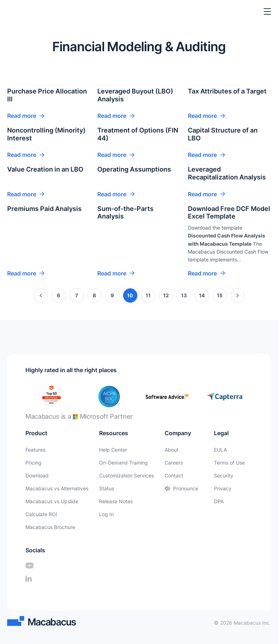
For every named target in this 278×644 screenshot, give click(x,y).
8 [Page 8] (94, 295)
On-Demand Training (123, 463)
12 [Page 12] (166, 295)
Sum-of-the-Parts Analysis (125, 213)
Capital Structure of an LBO (223, 134)
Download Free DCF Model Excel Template (229, 213)
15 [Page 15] (220, 295)
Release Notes (116, 501)
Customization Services (126, 475)
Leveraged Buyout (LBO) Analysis (135, 95)
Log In (106, 514)
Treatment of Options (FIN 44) (138, 134)
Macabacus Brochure (50, 527)
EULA (220, 450)
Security (224, 475)
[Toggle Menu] (267, 11)
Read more (22, 116)
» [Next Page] (237, 295)
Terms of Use (229, 463)
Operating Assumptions (134, 169)
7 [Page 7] (77, 295)
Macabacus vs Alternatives (57, 488)
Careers (174, 463)
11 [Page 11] (148, 295)
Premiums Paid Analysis (44, 209)
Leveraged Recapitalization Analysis (227, 173)
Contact (174, 475)
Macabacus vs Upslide (52, 501)
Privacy (223, 488)
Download (37, 475)
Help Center (113, 450)
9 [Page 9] (112, 295)
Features (35, 450)
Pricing (33, 463)
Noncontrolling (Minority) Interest (46, 134)
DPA (219, 501)
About (172, 450)
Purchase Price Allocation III (47, 95)
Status (107, 488)
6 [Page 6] (58, 295)
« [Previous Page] (41, 295)
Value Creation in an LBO (45, 169)
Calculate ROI (41, 514)
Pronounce (186, 488)
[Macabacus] (17, 11)
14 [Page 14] (202, 295)
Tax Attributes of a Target (227, 91)
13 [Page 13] (184, 295)
